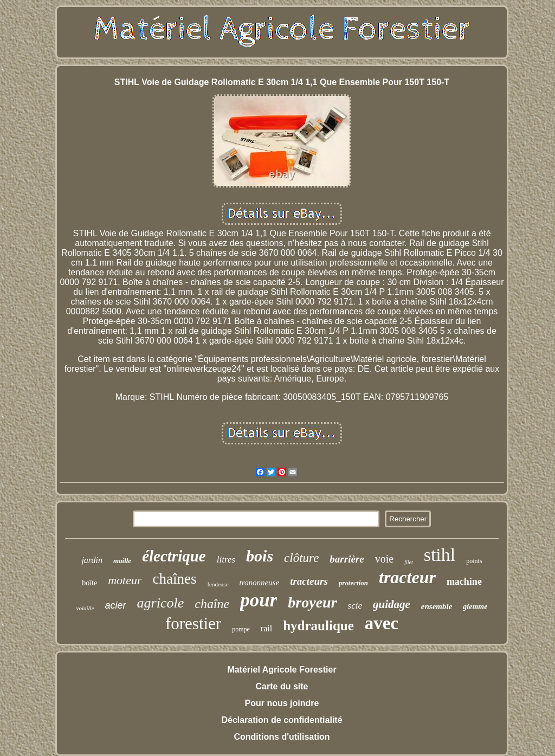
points (474, 561)
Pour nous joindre (282, 703)
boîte (89, 583)
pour (259, 600)
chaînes (174, 579)
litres (226, 560)
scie (355, 606)
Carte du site (282, 686)
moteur (125, 580)
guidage (392, 604)
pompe (241, 629)
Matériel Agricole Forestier (282, 670)
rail (266, 628)
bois (260, 556)
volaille (85, 608)
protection (353, 583)
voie (384, 559)
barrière (347, 559)
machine (464, 581)
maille (122, 561)
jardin (92, 560)
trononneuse (260, 583)
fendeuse (218, 584)
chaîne (212, 604)
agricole (161, 603)
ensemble (437, 606)
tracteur (407, 577)
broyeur (312, 602)
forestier (193, 623)
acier (116, 605)
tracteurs (309, 581)
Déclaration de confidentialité (282, 720)
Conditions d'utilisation (282, 737)
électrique (174, 556)
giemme (475, 607)
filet (409, 562)
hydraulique (318, 626)
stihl (440, 555)
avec (382, 623)
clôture (301, 558)
